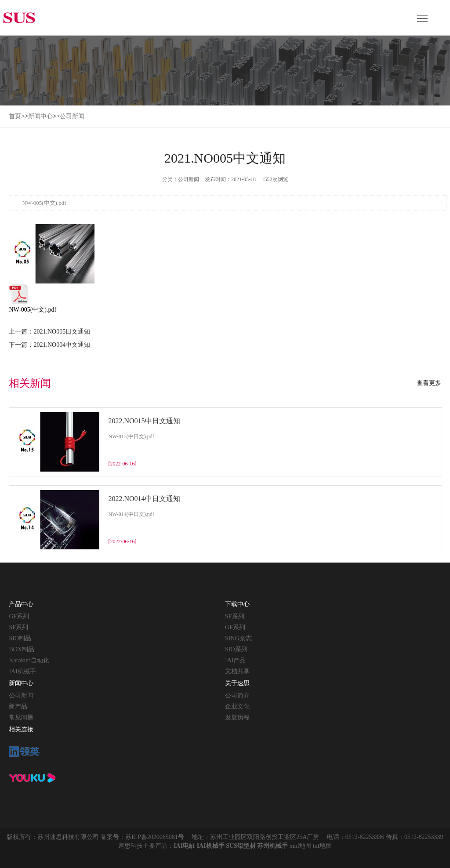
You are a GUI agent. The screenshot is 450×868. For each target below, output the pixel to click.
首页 (15, 116)
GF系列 (19, 616)
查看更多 (429, 383)
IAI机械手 (22, 671)
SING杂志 (238, 638)
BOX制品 (22, 649)
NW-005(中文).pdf (34, 298)
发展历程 (237, 717)
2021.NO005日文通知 (62, 332)
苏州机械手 (272, 846)
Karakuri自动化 (29, 660)
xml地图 (301, 846)
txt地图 (322, 846)
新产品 (18, 706)
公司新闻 (72, 116)
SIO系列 (236, 649)
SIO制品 (20, 638)
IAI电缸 (184, 846)
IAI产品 (235, 660)
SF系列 (18, 627)
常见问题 (21, 717)
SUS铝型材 (241, 846)
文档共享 (237, 671)
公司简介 (237, 695)
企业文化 (237, 706)
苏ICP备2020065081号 (155, 837)
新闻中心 (40, 116)
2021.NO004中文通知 (62, 345)
